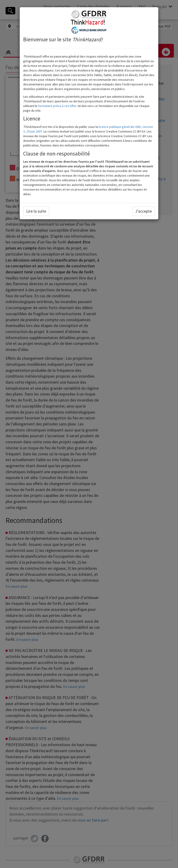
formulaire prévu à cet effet (57, 106)
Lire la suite (36, 211)
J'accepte (143, 211)
